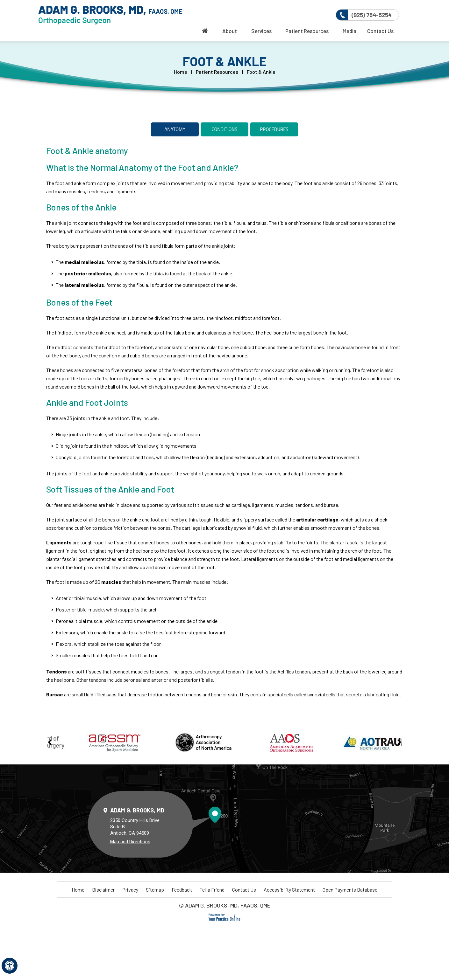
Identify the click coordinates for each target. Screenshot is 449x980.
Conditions (224, 129)
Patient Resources (307, 31)
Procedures (274, 129)
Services (261, 31)
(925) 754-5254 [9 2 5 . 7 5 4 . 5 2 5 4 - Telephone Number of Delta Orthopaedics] (372, 15)
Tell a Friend (212, 890)
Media (349, 31)
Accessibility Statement (289, 890)
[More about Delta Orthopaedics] (110, 15)
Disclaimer (103, 890)
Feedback (182, 890)
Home (181, 72)
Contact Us (380, 31)
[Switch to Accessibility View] (10, 966)
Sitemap (155, 890)
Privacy (130, 890)
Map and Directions (130, 842)
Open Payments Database (350, 890)
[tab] (175, 129)
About (230, 31)
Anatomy (175, 129)
